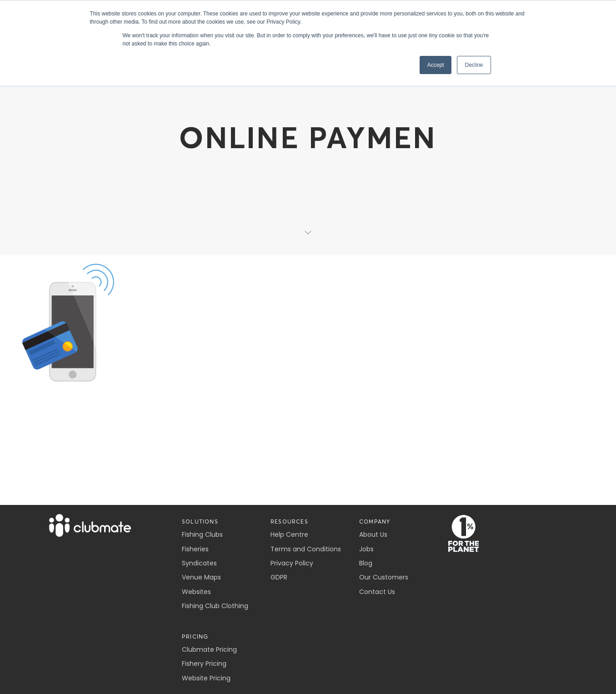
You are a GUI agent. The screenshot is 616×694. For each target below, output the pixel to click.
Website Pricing (206, 678)
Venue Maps (201, 577)
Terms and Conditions (306, 549)
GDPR (279, 577)
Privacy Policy (292, 563)
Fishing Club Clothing (215, 606)
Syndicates (199, 563)
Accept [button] (436, 65)
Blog (366, 563)
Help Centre (289, 534)
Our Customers (384, 577)
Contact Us (377, 592)
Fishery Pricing (204, 664)
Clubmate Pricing (209, 649)
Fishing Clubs (202, 534)
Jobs (366, 549)
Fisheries (195, 549)
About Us (373, 534)
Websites (196, 592)
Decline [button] (474, 65)
